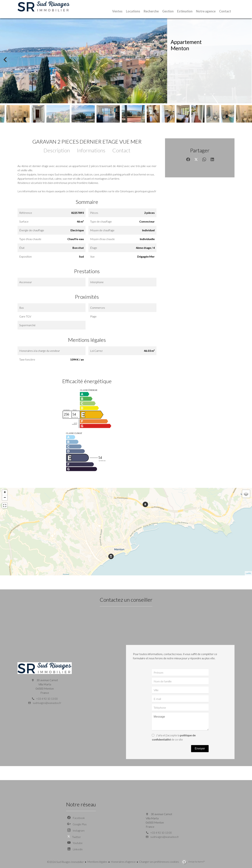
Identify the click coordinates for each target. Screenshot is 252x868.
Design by (196, 862)
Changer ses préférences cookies (159, 862)
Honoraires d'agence (123, 862)
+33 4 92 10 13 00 (47, 699)
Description (57, 150)
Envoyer (200, 748)
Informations (91, 150)
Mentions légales (97, 862)
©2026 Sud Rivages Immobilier (65, 862)
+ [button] (5, 493)
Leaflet (248, 573)
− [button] (5, 498)
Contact (121, 150)
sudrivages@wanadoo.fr (47, 703)
